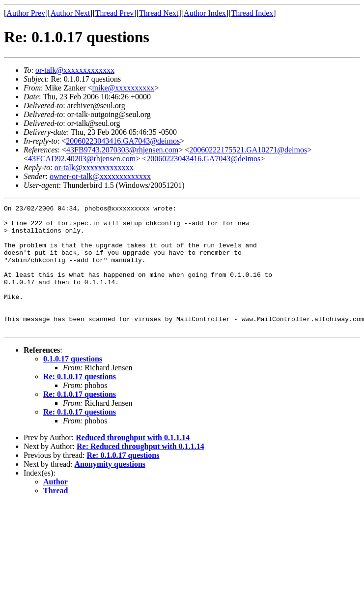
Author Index (205, 13)
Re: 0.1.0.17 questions (80, 402)
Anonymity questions (110, 489)
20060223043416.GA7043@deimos (123, 141)
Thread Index (252, 13)
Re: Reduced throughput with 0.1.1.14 (140, 471)
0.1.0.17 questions (73, 384)
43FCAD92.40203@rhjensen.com (82, 159)
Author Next (70, 13)
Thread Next (159, 13)
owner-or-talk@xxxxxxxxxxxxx (100, 176)
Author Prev (26, 13)
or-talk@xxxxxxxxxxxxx (75, 70)
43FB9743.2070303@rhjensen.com (122, 150)
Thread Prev (115, 13)
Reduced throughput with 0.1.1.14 (133, 463)
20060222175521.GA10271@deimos (248, 150)
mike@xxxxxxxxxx (124, 88)
